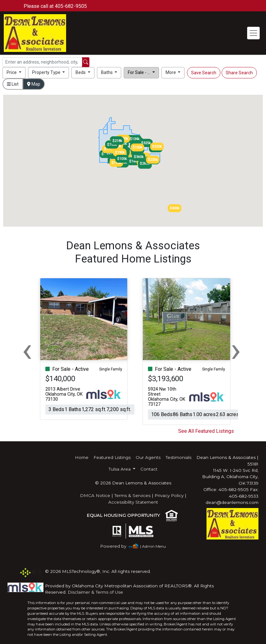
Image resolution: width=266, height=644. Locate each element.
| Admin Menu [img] (153, 546)
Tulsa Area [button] (120, 469)
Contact (149, 469)
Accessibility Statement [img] (133, 502)
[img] (117, 546)
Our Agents (148, 457)
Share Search (239, 73)
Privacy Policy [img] (169, 495)
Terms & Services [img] (132, 495)
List (13, 84)
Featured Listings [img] (112, 457)
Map (34, 84)
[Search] (42, 62)
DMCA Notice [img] (95, 495)
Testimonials (178, 457)
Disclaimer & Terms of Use (95, 592)
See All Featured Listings (206, 431)
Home (82, 457)
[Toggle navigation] (253, 33)
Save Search (204, 73)
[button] (14, 73)
